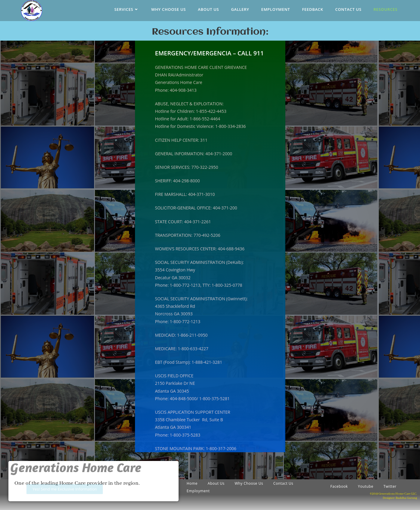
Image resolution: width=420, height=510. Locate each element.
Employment (198, 491)
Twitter (390, 486)
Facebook (339, 486)
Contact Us (283, 483)
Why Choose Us (249, 483)
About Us (216, 483)
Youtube (366, 486)
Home (192, 483)
